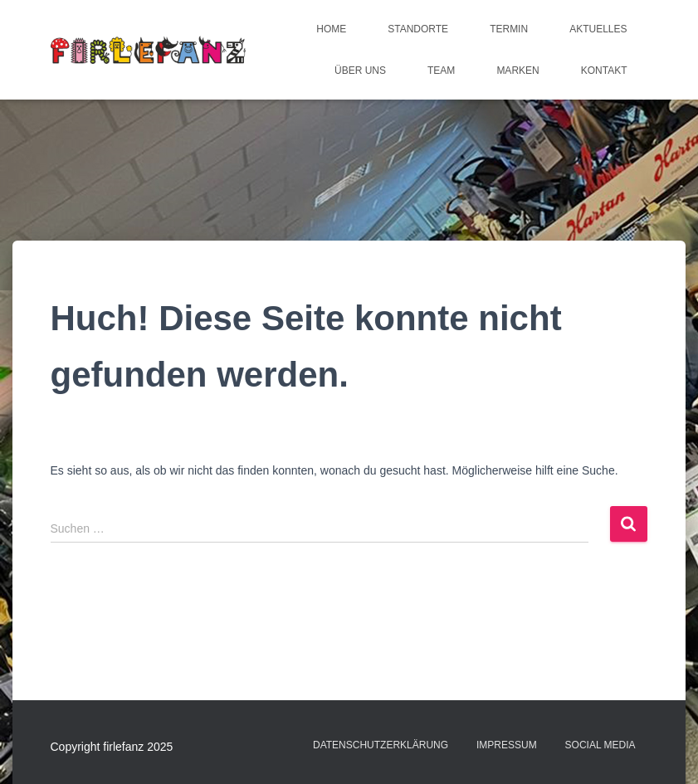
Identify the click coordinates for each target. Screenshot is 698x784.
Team (441, 71)
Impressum (507, 745)
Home (331, 29)
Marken (517, 71)
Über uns (360, 71)
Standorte (418, 29)
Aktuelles (598, 29)
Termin (509, 29)
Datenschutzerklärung (381, 745)
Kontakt (604, 71)
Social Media (600, 745)
